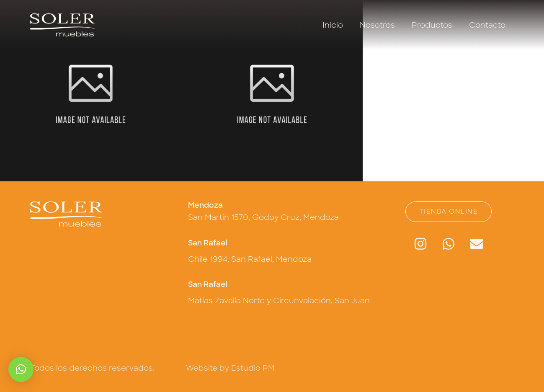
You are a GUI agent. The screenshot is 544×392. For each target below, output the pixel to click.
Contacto (487, 25)
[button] (21, 369)
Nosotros (377, 25)
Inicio (333, 25)
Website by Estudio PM (230, 368)
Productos (432, 25)
